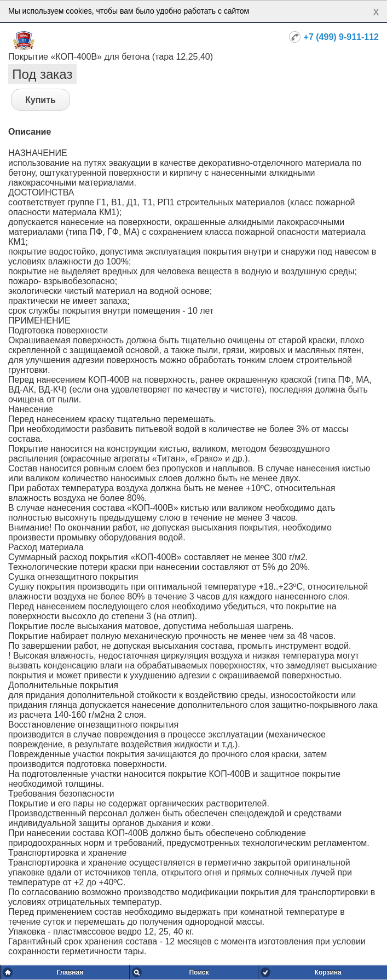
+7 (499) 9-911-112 (341, 37)
